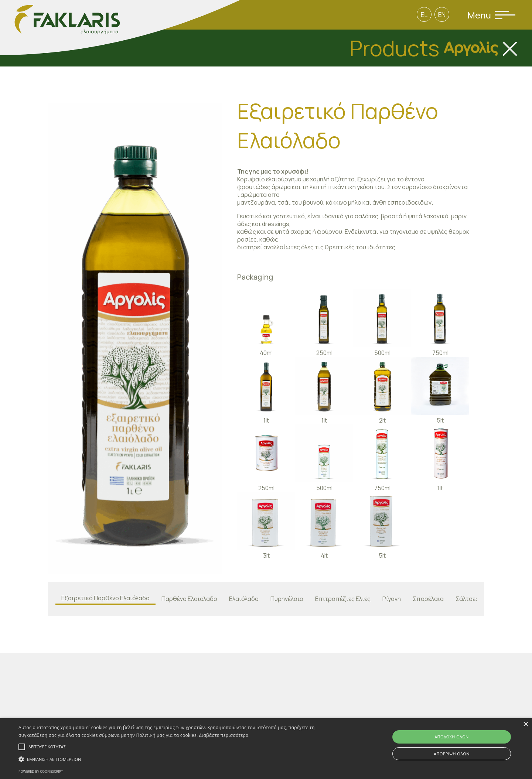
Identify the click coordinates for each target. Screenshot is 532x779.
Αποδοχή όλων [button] (452, 737)
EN (442, 15)
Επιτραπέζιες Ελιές (343, 599)
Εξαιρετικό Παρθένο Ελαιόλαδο (105, 598)
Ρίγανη (392, 599)
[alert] (266, 749)
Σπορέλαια (428, 599)
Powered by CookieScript (41, 771)
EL (424, 15)
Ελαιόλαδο (244, 599)
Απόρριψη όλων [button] (452, 754)
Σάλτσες (467, 599)
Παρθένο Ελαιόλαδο (189, 599)
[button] (179, 759)
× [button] (526, 725)
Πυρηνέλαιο (287, 599)
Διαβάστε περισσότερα (224, 735)
